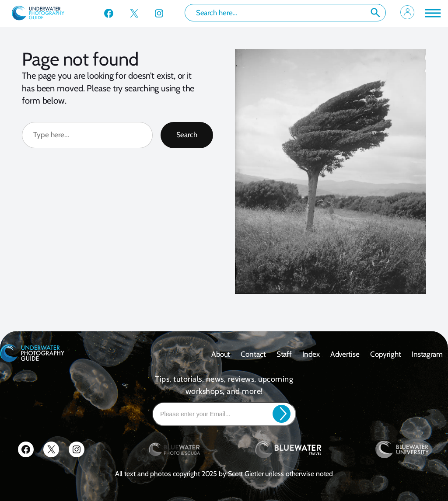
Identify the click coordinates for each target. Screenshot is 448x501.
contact (253, 354)
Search (375, 13)
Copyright (386, 354)
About (221, 354)
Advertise (345, 354)
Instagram (427, 354)
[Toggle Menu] (432, 13)
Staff (284, 354)
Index (311, 354)
